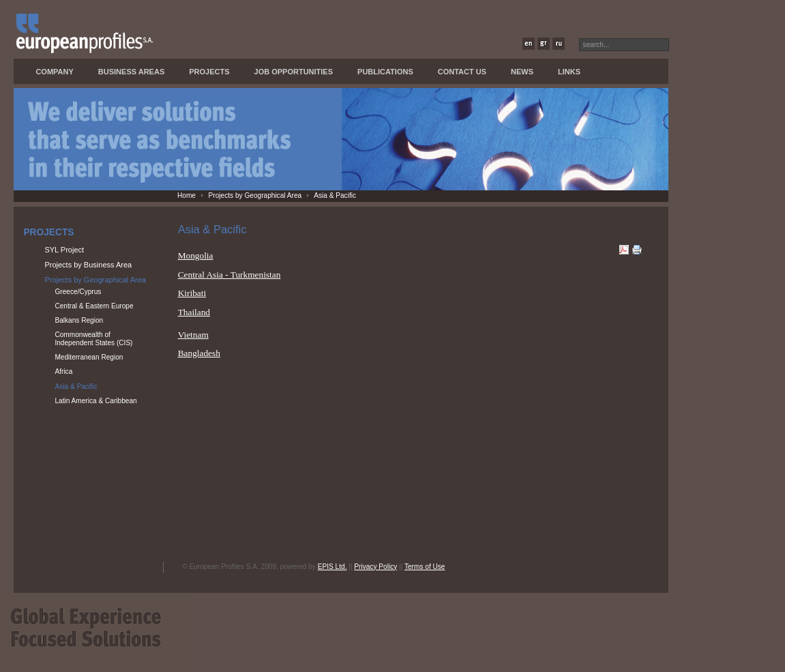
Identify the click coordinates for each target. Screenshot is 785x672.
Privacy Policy (375, 567)
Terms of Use (425, 567)
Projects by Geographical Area (255, 195)
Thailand (194, 312)
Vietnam (193, 335)
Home (187, 195)
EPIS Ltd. (332, 567)
